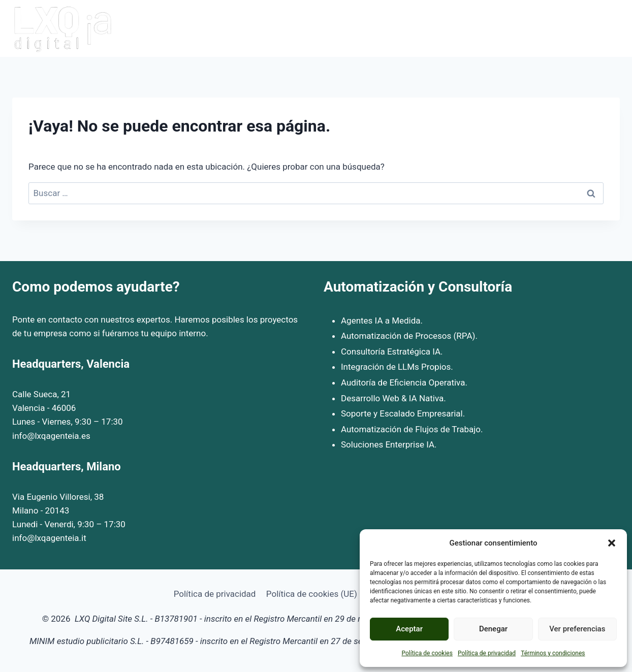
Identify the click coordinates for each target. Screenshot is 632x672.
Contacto (597, 28)
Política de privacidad (487, 653)
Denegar (493, 629)
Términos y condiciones (553, 653)
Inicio (367, 28)
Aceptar (409, 629)
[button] (612, 543)
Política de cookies (427, 653)
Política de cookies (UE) (312, 594)
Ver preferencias (577, 629)
